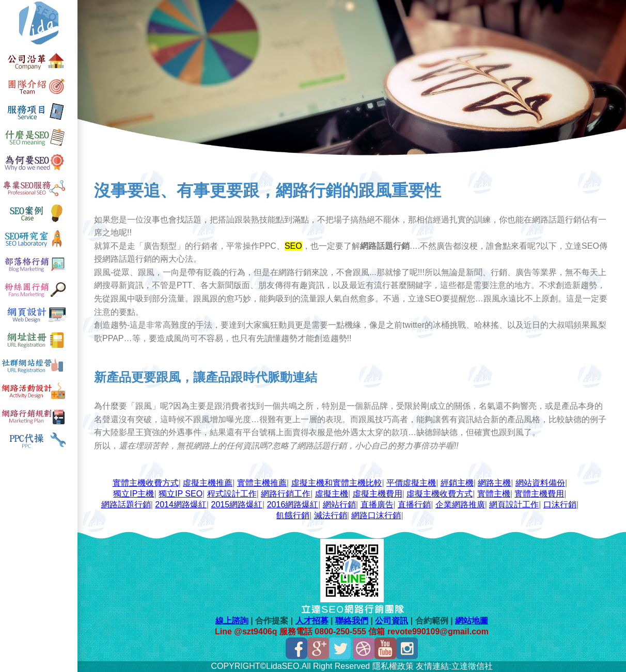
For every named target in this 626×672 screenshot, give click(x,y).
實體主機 (494, 494)
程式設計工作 (232, 494)
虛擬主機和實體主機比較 (337, 483)
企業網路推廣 (460, 505)
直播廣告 (377, 505)
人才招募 (312, 621)
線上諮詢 (232, 621)
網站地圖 (472, 621)
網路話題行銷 (126, 505)
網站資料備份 (540, 483)
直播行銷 (414, 505)
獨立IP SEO (181, 494)
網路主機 (494, 483)
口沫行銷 (560, 505)
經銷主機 (457, 483)
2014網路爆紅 (181, 505)
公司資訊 (392, 621)
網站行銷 (339, 505)
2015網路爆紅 (237, 505)
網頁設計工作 (514, 505)
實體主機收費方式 (146, 483)
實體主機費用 (539, 494)
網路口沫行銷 (376, 515)
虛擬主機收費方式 (440, 494)
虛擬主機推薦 (208, 483)
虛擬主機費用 (378, 494)
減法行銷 (331, 515)
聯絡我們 (352, 621)
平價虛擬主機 (411, 483)
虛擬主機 (332, 494)
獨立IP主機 (134, 494)
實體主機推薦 (262, 483)
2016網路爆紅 (293, 505)
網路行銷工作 (286, 494)
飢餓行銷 (293, 515)
